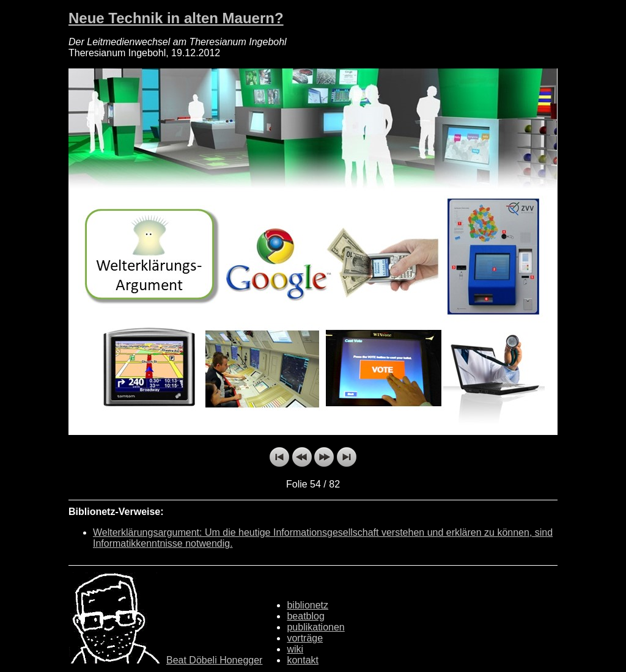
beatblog (305, 616)
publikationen (315, 627)
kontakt (303, 660)
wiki (295, 649)
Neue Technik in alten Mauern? (176, 18)
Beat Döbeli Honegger (214, 660)
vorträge (305, 638)
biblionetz (307, 605)
